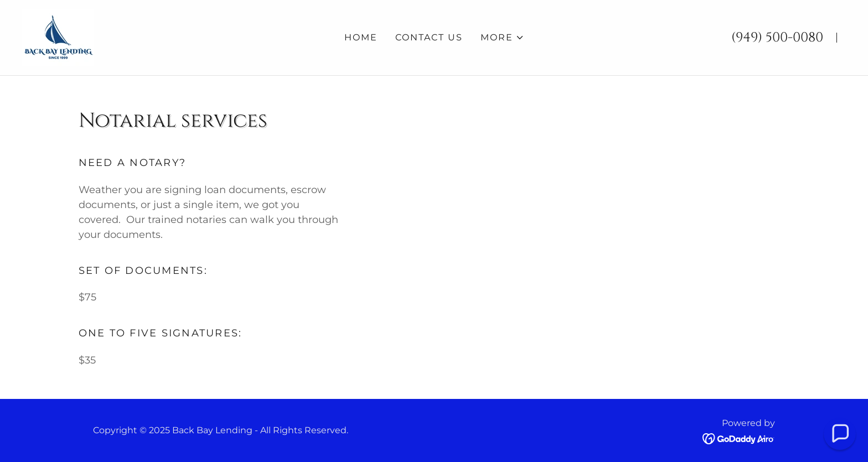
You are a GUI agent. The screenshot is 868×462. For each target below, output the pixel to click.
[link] (58, 37)
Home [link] (361, 37)
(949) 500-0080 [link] (777, 38)
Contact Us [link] (429, 37)
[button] (502, 38)
